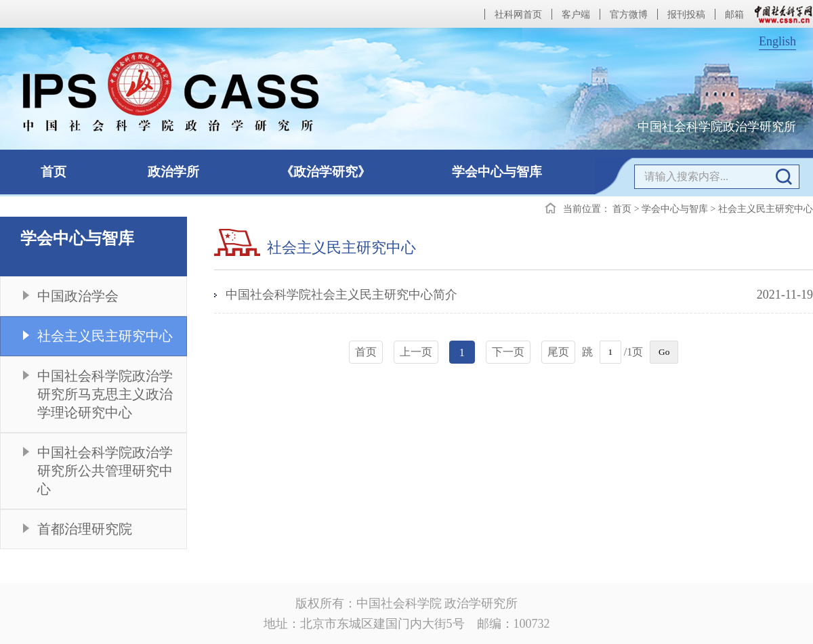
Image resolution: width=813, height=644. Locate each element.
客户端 (576, 15)
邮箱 (734, 15)
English (777, 41)
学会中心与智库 (497, 172)
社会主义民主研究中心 (105, 336)
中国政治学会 (78, 296)
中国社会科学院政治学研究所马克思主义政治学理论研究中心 (105, 394)
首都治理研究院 (85, 529)
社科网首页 (518, 15)
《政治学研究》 (326, 172)
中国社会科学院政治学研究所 (717, 127)
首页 (54, 172)
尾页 (558, 352)
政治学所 (173, 172)
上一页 (416, 352)
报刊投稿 (686, 15)
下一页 (508, 352)
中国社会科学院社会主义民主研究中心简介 (341, 295)
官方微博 (629, 15)
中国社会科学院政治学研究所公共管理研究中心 (105, 471)
